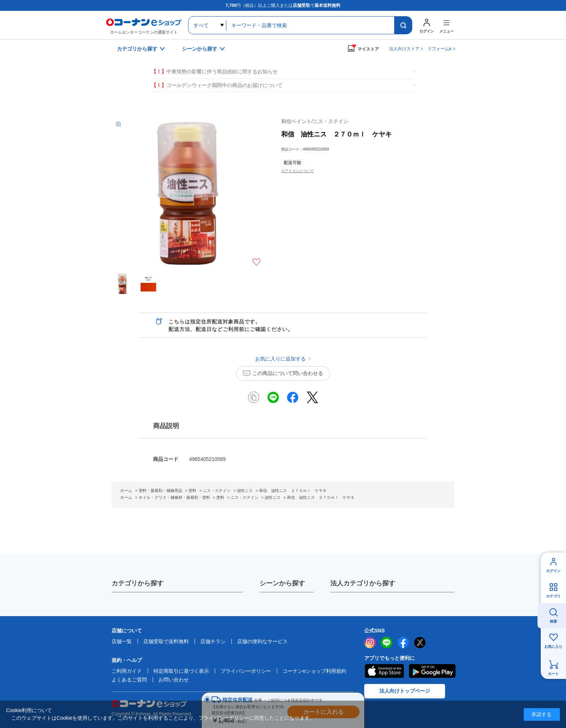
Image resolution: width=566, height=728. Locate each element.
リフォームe (439, 49)
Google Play (432, 671)
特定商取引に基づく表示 (181, 671)
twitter (420, 642)
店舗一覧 (122, 641)
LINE (387, 642)
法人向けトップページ (405, 691)
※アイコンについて (297, 171)
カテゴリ (553, 596)
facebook (403, 642)
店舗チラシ (213, 641)
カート (553, 674)
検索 (553, 621)
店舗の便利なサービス (262, 641)
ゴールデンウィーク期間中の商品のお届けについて (217, 85)
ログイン (553, 571)
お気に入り (553, 647)
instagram (370, 642)
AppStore (384, 671)
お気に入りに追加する (256, 262)
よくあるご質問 (129, 680)
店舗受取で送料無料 (166, 641)
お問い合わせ (174, 680)
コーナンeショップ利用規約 (314, 671)
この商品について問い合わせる (288, 373)
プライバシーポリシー (246, 671)
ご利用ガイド (127, 671)
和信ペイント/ (315, 121)
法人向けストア (404, 49)
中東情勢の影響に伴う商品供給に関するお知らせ (214, 72)
